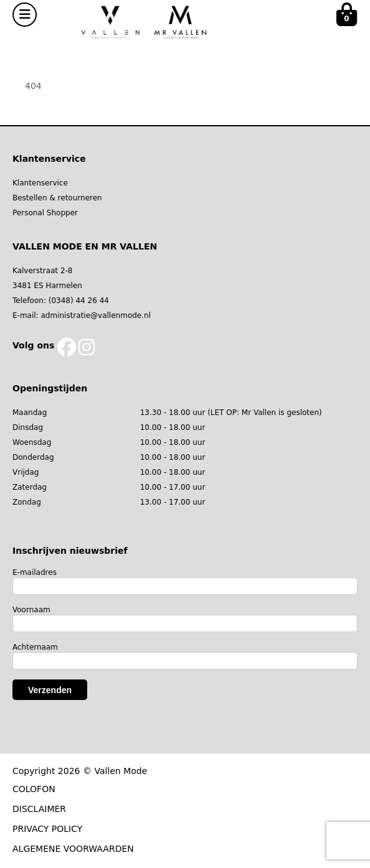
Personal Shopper (45, 213)
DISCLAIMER (39, 809)
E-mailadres (35, 572)
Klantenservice (40, 183)
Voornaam (31, 610)
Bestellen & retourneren (57, 198)
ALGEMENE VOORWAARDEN (73, 849)
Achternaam (35, 647)
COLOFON (34, 789)
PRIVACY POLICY (47, 829)
